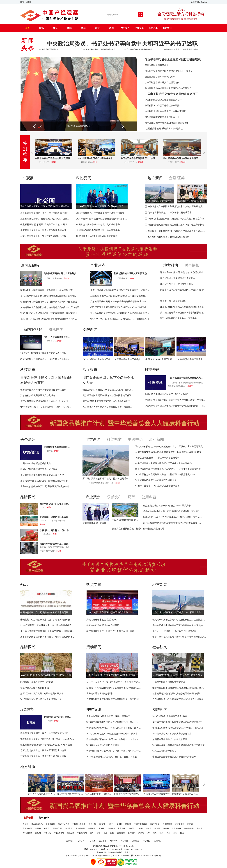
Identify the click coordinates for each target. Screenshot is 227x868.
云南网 (47, 828)
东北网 (119, 824)
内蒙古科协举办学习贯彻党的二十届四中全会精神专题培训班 (183, 290)
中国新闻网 (82, 833)
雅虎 (155, 833)
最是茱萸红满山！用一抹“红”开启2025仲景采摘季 (167, 506)
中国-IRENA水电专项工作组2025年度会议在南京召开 (160, 359)
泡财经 (111, 824)
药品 (132, 497)
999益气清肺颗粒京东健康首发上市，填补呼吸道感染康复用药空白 (48, 625)
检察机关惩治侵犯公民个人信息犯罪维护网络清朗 (176, 694)
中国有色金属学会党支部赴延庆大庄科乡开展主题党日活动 (186, 378)
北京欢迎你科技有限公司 (151, 856)
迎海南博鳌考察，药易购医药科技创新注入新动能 (96, 523)
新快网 (128, 824)
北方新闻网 (180, 824)
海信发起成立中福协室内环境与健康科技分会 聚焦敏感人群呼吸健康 (177, 206)
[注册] (29, 2)
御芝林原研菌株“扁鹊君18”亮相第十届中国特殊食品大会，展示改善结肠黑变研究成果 (173, 523)
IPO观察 (27, 178)
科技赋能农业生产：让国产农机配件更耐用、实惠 (110, 631)
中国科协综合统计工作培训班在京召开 (163, 100)
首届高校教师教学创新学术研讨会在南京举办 (98, 230)
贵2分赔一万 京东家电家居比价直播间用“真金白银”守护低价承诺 (50, 319)
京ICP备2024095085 (102, 856)
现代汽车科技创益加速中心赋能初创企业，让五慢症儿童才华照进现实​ (192, 201)
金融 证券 (177, 178)
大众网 (140, 828)
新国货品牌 (33, 329)
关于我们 (70, 841)
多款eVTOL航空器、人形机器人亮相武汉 (181, 49)
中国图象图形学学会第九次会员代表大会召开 (174, 757)
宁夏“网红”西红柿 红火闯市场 (54, 531)
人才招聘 (81, 841)
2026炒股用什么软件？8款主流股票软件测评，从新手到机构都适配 (114, 734)
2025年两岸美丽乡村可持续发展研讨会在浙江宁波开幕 (179, 745)
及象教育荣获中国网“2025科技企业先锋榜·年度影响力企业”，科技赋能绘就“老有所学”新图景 (120, 302)
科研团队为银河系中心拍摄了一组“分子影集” (166, 394)
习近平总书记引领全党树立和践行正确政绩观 (173, 59)
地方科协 (171, 265)
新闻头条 (28, 45)
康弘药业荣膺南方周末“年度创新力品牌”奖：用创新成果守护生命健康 (48, 631)
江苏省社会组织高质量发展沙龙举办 (38, 395)
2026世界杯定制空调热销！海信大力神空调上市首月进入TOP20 (177, 231)
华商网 (131, 828)
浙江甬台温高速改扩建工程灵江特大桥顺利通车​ (159, 201)
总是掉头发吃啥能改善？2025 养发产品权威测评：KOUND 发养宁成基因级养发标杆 (173, 511)
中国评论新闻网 (140, 824)
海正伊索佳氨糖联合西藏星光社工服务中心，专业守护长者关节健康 (177, 225)
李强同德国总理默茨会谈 (157, 65)
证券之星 (92, 824)
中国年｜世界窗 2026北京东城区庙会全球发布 (157, 486)
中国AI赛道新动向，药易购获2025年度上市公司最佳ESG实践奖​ (46, 612)
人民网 (25, 824)
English (204, 2)
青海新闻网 (27, 828)
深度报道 (90, 370)
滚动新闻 (156, 439)
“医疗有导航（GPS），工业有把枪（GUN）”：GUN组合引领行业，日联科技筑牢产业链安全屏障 (46, 407)
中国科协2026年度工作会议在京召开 (162, 106)
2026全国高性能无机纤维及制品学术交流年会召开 (96, 158)
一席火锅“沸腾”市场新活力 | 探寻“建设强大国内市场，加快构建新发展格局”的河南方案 (125, 520)
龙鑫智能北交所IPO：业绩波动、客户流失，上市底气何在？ (46, 219)
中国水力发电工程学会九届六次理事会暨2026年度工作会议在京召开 (54, 158)
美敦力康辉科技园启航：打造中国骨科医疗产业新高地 (138, 529)
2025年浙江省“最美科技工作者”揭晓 (98, 359)
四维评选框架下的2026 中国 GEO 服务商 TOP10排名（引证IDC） (114, 739)
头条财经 (28, 439)
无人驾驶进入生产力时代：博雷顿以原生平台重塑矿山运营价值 (108, 407)
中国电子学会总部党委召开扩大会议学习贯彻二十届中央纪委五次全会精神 (139, 158)
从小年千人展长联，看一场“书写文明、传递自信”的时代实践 (114, 682)
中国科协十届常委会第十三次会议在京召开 (165, 111)
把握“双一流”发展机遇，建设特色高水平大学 (56, 544)
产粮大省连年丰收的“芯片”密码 (101, 620)
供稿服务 (103, 841)
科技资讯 (152, 370)
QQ (148, 833)
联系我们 (157, 841)
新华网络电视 (37, 824)
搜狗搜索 (131, 833)
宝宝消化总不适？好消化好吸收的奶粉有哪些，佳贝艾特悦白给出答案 (50, 313)
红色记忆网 (177, 828)
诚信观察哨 (30, 265)
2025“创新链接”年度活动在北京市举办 (179, 318)
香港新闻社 (50, 824)
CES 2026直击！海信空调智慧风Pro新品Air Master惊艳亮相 (118, 307)
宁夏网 (38, 828)
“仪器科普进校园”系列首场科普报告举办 (164, 129)
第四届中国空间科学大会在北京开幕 (170, 739)
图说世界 (56, 329)
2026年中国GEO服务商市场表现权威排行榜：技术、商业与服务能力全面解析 (114, 722)
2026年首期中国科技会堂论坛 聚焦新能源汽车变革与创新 (102, 219)
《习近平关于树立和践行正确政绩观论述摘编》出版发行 (99, 49)
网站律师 (124, 841)
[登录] (23, 2)
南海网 (102, 824)
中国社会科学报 (79, 824)
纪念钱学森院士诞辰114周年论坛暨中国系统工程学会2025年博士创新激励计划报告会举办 (108, 395)
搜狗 (92, 833)
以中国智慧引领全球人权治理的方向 (162, 83)
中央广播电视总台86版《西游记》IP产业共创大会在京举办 (176, 219)
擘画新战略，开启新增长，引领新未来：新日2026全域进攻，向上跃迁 (50, 302)
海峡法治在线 (64, 824)
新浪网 (141, 833)
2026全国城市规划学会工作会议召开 (162, 117)
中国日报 (48, 833)
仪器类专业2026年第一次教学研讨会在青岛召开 (43, 390)
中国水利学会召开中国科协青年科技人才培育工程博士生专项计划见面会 (176, 400)
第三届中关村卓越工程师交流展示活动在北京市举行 (129, 359)
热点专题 (94, 585)
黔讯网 (190, 824)
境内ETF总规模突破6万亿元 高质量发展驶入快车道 (45, 486)
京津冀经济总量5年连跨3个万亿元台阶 (58, 447)
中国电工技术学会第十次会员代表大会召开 (171, 94)
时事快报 (192, 265)
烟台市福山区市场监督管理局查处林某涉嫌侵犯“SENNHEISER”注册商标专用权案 (180, 688)
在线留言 (135, 841)
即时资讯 (94, 709)
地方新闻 (155, 178)
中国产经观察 (71, 856)
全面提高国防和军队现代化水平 (160, 77)
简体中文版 (196, 2)
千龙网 (199, 828)
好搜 (112, 833)
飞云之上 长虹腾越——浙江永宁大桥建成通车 (170, 213)
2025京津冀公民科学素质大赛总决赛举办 (191, 359)
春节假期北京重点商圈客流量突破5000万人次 (42, 475)
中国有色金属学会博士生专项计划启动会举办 (98, 225)
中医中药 (135, 439)
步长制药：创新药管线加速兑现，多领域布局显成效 (45, 620)
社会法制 (160, 647)
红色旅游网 (189, 828)
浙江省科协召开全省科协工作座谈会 (178, 278)
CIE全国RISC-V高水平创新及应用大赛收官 (97, 236)
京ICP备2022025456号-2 (120, 856)
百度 (105, 833)
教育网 (157, 828)
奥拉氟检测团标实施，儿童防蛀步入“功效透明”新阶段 (62, 274)
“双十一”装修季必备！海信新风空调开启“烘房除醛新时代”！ (58, 337)
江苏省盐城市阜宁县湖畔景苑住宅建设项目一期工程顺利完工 (114, 699)
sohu (175, 833)
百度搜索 (121, 833)
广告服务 (92, 841)
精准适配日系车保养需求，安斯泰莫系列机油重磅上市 (46, 290)
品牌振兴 (28, 497)
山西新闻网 (57, 828)
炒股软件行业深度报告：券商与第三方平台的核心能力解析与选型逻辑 (114, 728)
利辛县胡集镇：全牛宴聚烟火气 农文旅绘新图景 (112, 675)
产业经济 (98, 265)
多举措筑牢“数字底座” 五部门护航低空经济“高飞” (44, 481)
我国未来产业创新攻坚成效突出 (36, 463)
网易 (168, 833)
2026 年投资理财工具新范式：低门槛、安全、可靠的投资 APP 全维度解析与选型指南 (114, 757)
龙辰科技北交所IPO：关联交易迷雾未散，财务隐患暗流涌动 (46, 206)
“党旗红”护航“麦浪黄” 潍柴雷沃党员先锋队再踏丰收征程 (46, 353)
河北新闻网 (167, 824)
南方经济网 (80, 828)
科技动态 (28, 370)
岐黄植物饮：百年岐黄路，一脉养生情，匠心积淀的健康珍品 (46, 359)
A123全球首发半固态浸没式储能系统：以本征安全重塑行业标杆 (120, 296)
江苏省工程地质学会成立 (164, 751)
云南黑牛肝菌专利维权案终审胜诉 (169, 682)
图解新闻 (90, 329)
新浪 (99, 833)
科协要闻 (84, 178)
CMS (162, 833)
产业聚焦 (93, 497)
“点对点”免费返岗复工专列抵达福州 (137, 49)
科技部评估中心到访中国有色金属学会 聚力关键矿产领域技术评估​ (182, 158)
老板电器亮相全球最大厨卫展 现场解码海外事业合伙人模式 (131, 274)
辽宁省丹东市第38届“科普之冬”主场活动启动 (182, 272)
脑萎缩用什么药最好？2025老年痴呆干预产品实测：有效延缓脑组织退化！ (173, 517)
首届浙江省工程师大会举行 (173, 301)
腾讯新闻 (71, 833)
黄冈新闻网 (27, 833)
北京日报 (122, 828)
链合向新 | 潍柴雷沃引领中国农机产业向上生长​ (112, 612)
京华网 (166, 828)
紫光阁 (38, 833)
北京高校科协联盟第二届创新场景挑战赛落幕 (182, 307)
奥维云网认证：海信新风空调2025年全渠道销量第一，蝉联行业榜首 (120, 290)
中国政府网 (59, 833)
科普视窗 (114, 439)
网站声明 (114, 841)
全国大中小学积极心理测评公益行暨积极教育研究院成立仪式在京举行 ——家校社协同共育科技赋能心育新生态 (114, 688)
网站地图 (146, 841)
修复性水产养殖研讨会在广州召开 (103, 625)
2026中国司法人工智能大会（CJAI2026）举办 (102, 206)
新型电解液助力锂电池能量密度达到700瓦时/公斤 (168, 88)
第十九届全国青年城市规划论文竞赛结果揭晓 (166, 123)
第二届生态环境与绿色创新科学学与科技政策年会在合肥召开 (183, 313)
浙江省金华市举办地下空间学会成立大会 (108, 380)
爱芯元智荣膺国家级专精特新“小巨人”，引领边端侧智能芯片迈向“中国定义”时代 (46, 401)
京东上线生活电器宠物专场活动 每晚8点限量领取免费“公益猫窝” (50, 296)
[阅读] (53, 162)
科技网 (149, 828)
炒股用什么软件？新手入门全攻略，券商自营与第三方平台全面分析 (114, 751)
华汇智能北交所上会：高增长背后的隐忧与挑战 (43, 230)
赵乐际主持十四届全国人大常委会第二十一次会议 (169, 71)
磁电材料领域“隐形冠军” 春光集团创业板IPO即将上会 (46, 225)
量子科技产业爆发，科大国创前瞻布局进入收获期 (46, 380)
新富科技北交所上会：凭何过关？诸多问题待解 (43, 236)
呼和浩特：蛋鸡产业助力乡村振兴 (56, 517)
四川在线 (69, 828)
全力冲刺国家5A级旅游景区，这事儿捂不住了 (108, 716)
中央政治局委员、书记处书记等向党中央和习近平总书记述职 (122, 44)
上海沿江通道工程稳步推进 (99, 694)
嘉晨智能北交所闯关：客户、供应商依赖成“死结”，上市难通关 (46, 213)
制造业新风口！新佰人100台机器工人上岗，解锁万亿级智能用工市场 (108, 390)
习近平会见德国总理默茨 (48, 49)
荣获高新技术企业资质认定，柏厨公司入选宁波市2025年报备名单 (120, 313)
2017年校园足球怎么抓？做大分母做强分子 (41, 699)
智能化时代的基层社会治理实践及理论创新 (168, 237)
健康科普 (149, 497)
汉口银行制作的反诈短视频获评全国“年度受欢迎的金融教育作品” (180, 699)
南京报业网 (155, 824)
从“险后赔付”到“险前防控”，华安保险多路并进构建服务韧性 (178, 675)
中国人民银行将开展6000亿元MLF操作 (39, 469)
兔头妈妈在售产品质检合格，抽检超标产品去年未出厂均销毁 (50, 307)
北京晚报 (111, 828)
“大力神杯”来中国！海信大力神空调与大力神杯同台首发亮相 (119, 319)
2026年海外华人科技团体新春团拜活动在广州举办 (100, 213)
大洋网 (101, 828)
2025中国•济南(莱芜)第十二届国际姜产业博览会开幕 (56, 504)
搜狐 (182, 833)
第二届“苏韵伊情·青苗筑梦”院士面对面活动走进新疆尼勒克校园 (108, 401)
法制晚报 (92, 828)
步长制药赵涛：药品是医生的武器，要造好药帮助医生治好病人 (48, 637)
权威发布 (114, 497)
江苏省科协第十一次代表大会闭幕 (177, 284)
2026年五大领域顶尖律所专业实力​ (103, 745)
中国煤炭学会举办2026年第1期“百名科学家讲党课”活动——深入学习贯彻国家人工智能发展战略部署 (176, 406)
